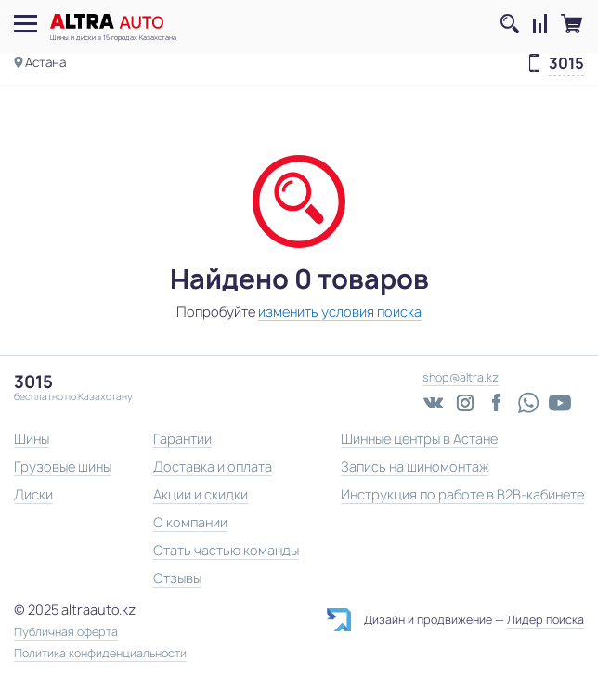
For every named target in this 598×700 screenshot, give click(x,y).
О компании (190, 522)
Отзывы (177, 578)
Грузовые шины (63, 467)
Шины (32, 439)
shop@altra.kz (461, 377)
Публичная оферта (66, 632)
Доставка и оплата (213, 467)
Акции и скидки (201, 494)
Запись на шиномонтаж (415, 467)
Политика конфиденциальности (100, 654)
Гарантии (182, 439)
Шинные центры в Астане (419, 439)
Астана (45, 62)
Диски (33, 494)
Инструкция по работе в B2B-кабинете (462, 494)
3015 (566, 64)
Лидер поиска (546, 620)
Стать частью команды (226, 550)
